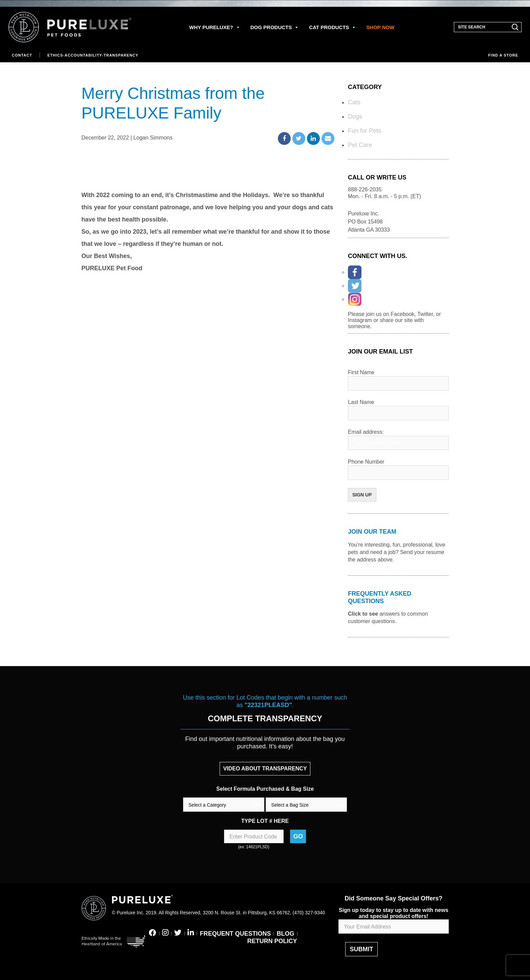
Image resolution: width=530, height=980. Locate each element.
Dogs (355, 116)
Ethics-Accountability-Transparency (93, 55)
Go (298, 836)
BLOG (286, 934)
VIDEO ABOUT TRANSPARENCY (265, 769)
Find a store (503, 55)
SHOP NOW (380, 27)
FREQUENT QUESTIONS (235, 934)
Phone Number (366, 462)
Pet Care (360, 145)
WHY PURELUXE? (215, 27)
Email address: (366, 432)
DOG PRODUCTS (275, 27)
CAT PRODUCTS (333, 27)
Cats (354, 102)
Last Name (361, 402)
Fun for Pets (365, 131)
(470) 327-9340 (309, 913)
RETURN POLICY (272, 941)
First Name (361, 372)
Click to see (363, 614)
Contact (22, 55)
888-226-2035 (365, 189)
